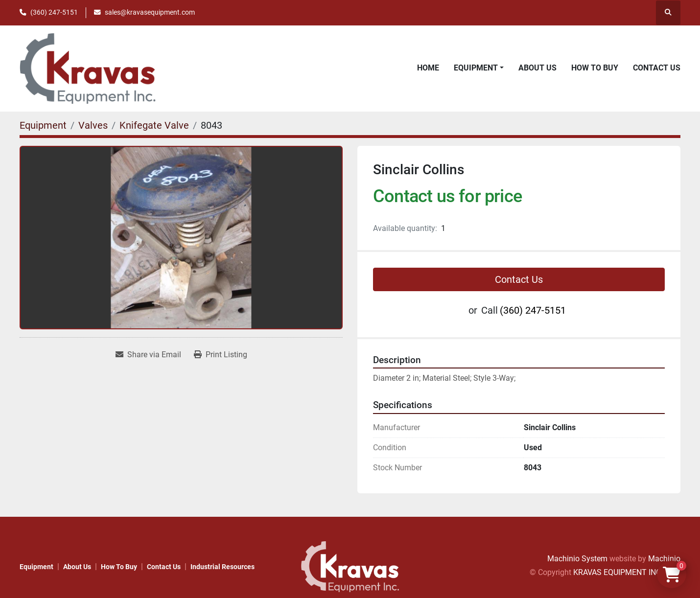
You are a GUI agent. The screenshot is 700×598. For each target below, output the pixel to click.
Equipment (476, 68)
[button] (479, 68)
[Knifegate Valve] (154, 125)
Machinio (664, 559)
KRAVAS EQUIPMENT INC (617, 572)
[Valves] (93, 125)
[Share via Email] (148, 355)
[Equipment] (43, 125)
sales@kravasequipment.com (150, 12)
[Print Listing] (221, 355)
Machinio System (577, 559)
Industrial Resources (222, 567)
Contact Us (657, 68)
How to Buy (595, 68)
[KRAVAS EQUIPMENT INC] (350, 566)
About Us (537, 68)
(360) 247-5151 (54, 12)
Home (428, 68)
